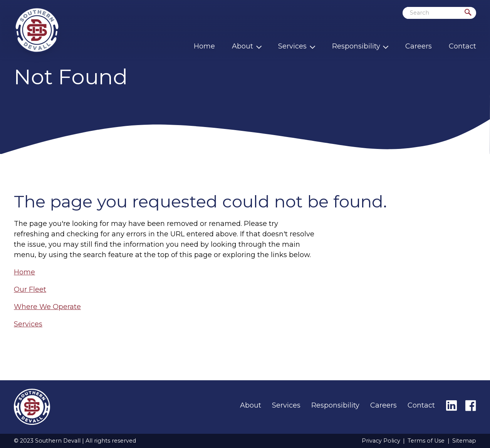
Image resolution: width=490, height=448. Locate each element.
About (242, 46)
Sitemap (464, 441)
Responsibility (356, 46)
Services (292, 46)
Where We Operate (47, 307)
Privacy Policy (381, 441)
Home (204, 46)
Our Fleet (30, 289)
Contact (462, 46)
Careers (419, 46)
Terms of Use (426, 441)
